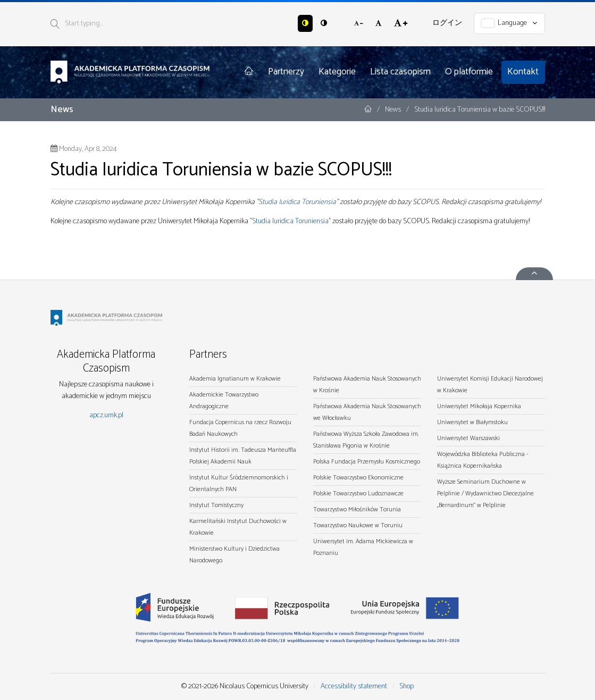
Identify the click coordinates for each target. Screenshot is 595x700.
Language (509, 23)
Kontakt (523, 72)
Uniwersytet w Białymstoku (472, 422)
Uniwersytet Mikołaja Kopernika (479, 406)
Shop (407, 686)
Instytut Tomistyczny (216, 505)
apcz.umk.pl (106, 415)
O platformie (469, 72)
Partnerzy (286, 72)
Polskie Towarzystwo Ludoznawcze (358, 494)
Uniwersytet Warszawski (468, 438)
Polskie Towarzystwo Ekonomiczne (358, 478)
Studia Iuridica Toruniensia (297, 202)
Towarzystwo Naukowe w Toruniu (358, 525)
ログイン (447, 23)
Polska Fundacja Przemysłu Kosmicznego (367, 462)
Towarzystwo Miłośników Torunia (357, 509)
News (394, 110)
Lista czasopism (400, 72)
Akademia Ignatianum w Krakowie (235, 379)
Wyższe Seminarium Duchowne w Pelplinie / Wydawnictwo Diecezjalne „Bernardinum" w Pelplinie (485, 494)
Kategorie (337, 72)
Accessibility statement (354, 686)
